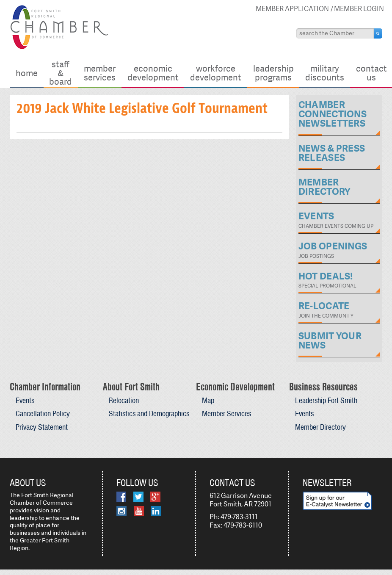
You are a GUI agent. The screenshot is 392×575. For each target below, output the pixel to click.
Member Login (359, 9)
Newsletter (327, 483)
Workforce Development (216, 73)
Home (27, 73)
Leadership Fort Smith (326, 400)
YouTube (139, 511)
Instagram (121, 511)
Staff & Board (61, 73)
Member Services (100, 73)
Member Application (292, 9)
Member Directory (320, 427)
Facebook (121, 497)
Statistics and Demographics (149, 413)
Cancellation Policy (43, 413)
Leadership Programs (273, 73)
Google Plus (155, 497)
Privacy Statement (42, 427)
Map (208, 400)
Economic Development (153, 73)
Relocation (124, 400)
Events (25, 400)
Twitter (138, 497)
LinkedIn (156, 511)
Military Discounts (325, 73)
